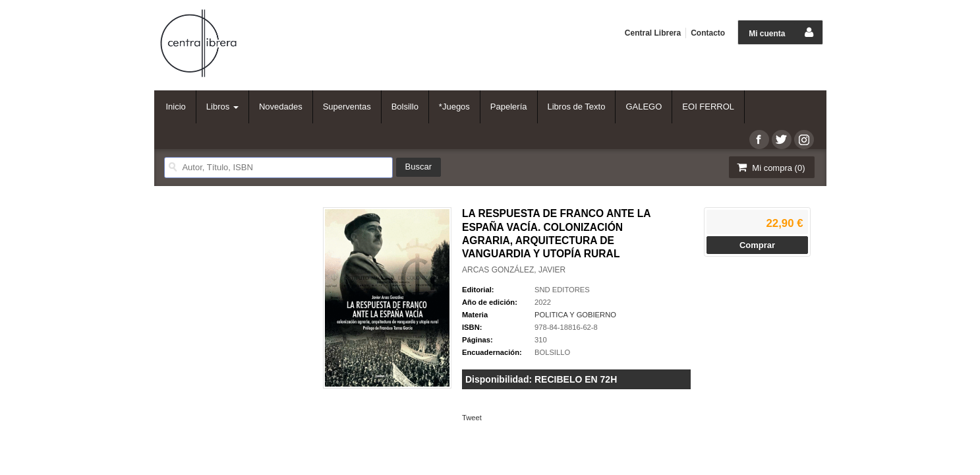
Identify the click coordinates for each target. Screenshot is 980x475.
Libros (222, 107)
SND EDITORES (562, 290)
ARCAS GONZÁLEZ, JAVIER (514, 270)
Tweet (472, 418)
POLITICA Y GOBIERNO (575, 315)
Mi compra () (770, 167)
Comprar (757, 245)
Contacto (708, 33)
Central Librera (653, 33)
